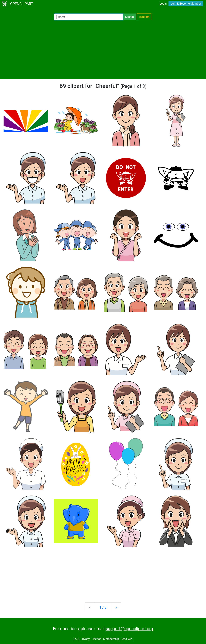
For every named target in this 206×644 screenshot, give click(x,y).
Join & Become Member (186, 4)
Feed (124, 639)
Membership (111, 639)
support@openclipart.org (129, 629)
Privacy (85, 639)
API (130, 639)
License (96, 639)
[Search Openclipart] (89, 17)
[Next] (116, 607)
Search (129, 17)
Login (163, 4)
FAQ (76, 639)
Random (144, 17)
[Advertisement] (103, 50)
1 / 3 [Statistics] (103, 607)
